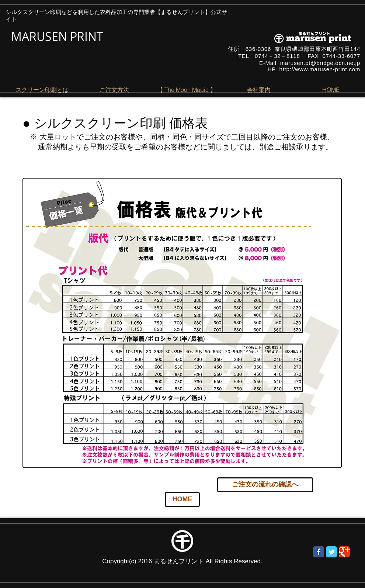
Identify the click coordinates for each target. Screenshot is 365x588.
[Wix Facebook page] (319, 552)
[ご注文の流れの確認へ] (265, 485)
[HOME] (182, 499)
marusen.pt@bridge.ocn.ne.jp (320, 63)
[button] (42, 90)
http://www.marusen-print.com (320, 69)
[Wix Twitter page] (331, 552)
